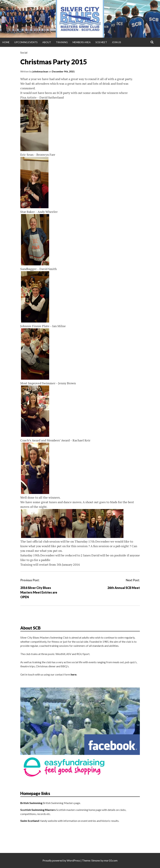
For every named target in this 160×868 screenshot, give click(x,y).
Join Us (116, 42)
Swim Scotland (30, 821)
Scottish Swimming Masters (38, 810)
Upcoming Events (26, 42)
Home (6, 42)
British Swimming (31, 803)
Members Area (82, 42)
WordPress (73, 860)
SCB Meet (101, 42)
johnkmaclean (40, 71)
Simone (96, 860)
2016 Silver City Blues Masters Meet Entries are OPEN (39, 592)
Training (62, 42)
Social (24, 52)
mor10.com (111, 860)
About (47, 42)
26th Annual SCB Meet (124, 588)
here (74, 674)
